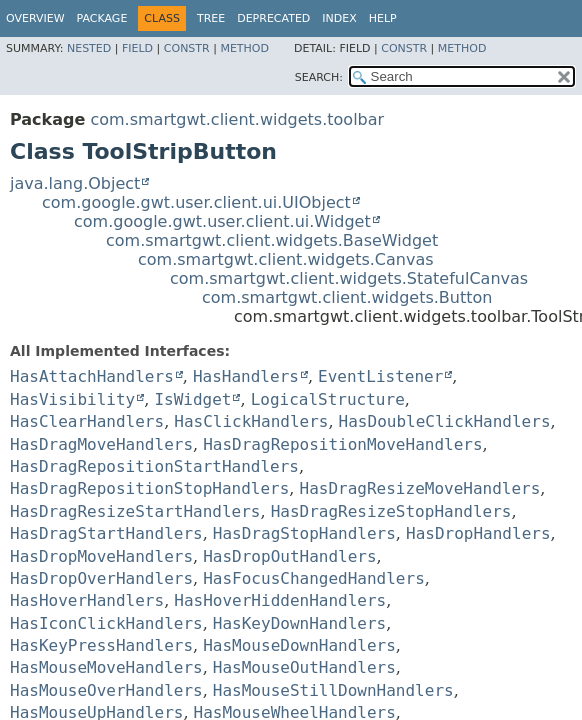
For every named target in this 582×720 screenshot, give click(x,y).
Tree (211, 18)
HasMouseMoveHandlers (106, 667)
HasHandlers (246, 376)
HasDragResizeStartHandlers (135, 511)
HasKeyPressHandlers (101, 645)
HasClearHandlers (87, 421)
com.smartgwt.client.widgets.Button (347, 297)
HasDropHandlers (478, 533)
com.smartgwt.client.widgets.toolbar (237, 119)
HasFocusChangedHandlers (314, 578)
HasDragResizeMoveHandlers (420, 488)
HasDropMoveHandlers (101, 556)
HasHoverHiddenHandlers (280, 600)
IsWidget (192, 399)
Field (137, 48)
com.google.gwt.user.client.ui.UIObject (196, 202)
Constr (187, 48)
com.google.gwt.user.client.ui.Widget (222, 221)
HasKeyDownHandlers (299, 623)
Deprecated (273, 18)
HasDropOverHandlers (101, 578)
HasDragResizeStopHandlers (391, 511)
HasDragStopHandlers (304, 533)
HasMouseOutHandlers (304, 667)
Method (244, 48)
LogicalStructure (328, 399)
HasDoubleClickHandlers (445, 421)
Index (339, 18)
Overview (35, 18)
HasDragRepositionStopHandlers (149, 488)
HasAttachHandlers (92, 376)
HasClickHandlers (251, 421)
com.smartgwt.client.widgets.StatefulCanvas (349, 278)
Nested (89, 48)
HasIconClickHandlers (106, 623)
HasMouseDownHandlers (299, 645)
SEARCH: (319, 77)
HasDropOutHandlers (289, 556)
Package (102, 18)
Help (383, 18)
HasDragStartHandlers (106, 533)
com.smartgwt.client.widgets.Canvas (286, 259)
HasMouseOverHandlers (106, 690)
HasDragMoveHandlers (101, 444)
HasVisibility (72, 399)
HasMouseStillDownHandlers (333, 690)
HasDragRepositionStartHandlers (154, 466)
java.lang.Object (75, 183)
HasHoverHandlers (87, 600)
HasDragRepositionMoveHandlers (342, 444)
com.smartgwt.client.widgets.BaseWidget (272, 240)
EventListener (380, 376)
